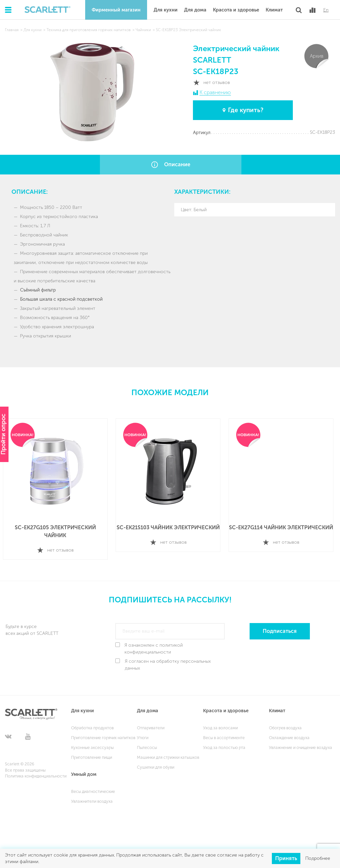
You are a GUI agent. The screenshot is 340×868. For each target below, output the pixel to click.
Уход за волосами (220, 726)
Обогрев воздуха (285, 726)
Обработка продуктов (92, 726)
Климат (274, 10)
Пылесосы (147, 746)
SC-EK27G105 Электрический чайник (57, 531)
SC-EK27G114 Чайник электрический (284, 527)
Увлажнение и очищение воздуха (301, 746)
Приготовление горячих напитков (103, 736)
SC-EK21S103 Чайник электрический (171, 527)
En (326, 10)
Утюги (143, 736)
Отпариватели (151, 726)
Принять (286, 858)
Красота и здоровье (236, 10)
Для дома (195, 10)
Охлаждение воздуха (289, 736)
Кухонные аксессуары (92, 746)
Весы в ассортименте (224, 736)
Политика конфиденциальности (36, 774)
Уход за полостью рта (224, 746)
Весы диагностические (93, 789)
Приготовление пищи (92, 755)
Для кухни (166, 10)
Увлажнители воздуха (92, 799)
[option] (57, 489)
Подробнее (318, 858)
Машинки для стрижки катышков (168, 755)
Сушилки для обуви (156, 765)
